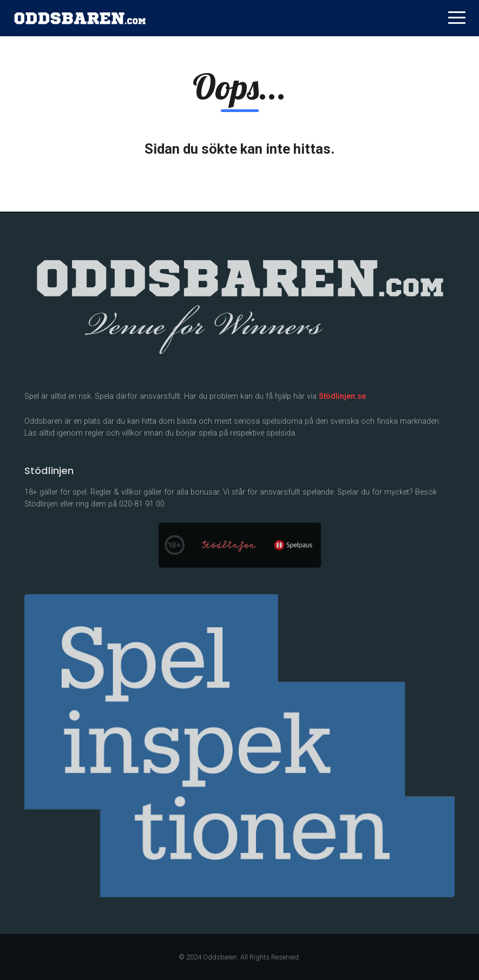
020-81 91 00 (142, 504)
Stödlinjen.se (342, 396)
